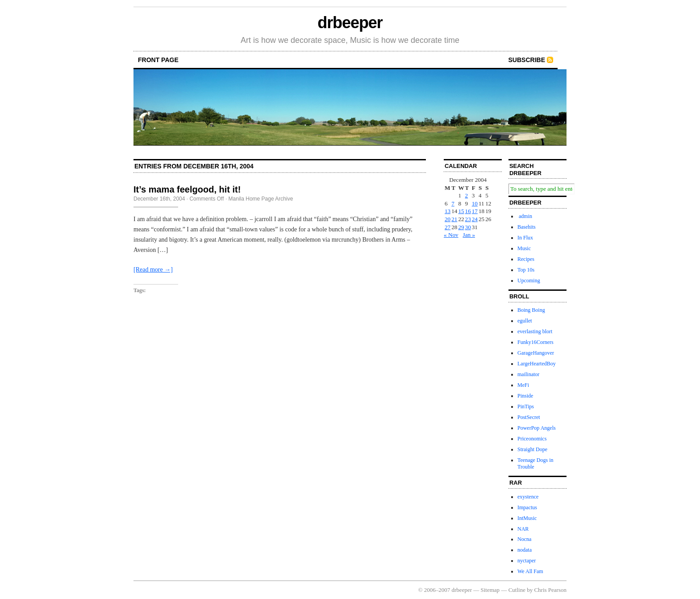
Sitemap (490, 590)
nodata (525, 550)
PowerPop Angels (537, 428)
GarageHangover (536, 353)
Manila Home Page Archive (261, 199)
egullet (525, 321)
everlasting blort (535, 331)
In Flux (525, 238)
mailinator (528, 374)
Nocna (524, 539)
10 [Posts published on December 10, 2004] (475, 203)
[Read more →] (153, 270)
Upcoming (529, 281)
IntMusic (527, 518)
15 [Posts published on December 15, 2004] (461, 211)
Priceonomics (532, 439)
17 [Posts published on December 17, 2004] (475, 211)
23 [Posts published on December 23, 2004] (468, 219)
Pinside (525, 396)
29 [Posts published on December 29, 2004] (461, 227)
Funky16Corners (535, 342)
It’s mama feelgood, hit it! (187, 189)
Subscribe (527, 60)
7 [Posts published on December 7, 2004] (453, 203)
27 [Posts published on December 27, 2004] (448, 227)
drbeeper (350, 23)
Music (524, 248)
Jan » (469, 235)
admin (525, 216)
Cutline (517, 590)
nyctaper (527, 561)
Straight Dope (532, 449)
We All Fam (530, 571)
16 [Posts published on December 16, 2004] (468, 211)
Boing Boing (531, 310)
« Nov (451, 235)
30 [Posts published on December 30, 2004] (468, 227)
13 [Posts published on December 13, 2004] (448, 211)
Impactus (527, 507)
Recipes (526, 259)
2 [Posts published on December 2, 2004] (467, 195)
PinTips (526, 406)
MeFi (523, 385)
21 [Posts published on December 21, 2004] (454, 219)
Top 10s (526, 270)
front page (158, 60)
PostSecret (529, 417)
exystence (528, 497)
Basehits (527, 227)
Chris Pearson (550, 590)
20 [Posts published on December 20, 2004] (448, 219)
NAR (523, 529)
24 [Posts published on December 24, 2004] (475, 219)
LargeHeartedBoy (537, 364)
